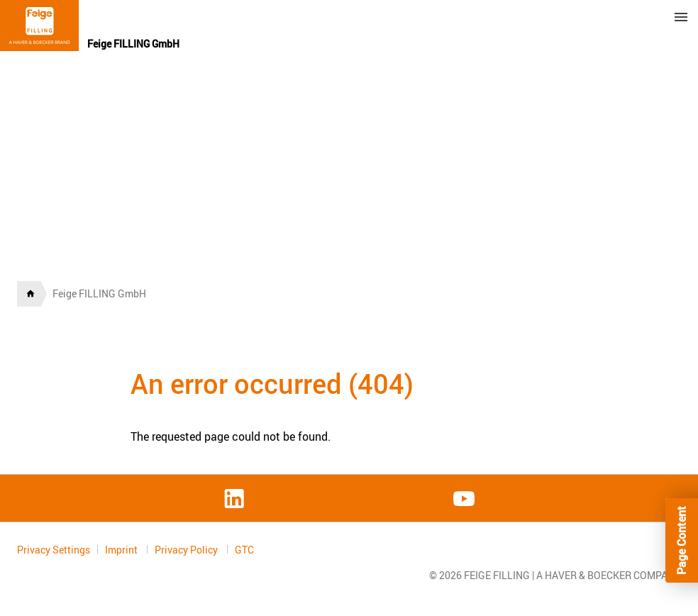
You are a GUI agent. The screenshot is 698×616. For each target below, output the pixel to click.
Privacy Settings (54, 550)
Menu (681, 17)
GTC (244, 550)
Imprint (122, 550)
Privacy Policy (187, 550)
